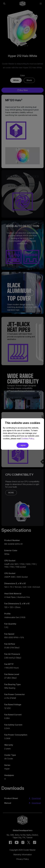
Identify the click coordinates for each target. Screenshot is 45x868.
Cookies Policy (28, 439)
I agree (23, 445)
